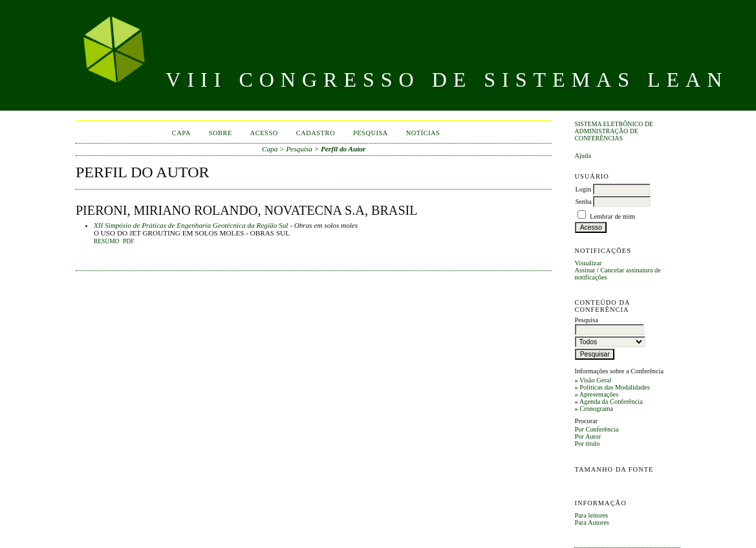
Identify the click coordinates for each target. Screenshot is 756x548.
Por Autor (588, 436)
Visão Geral (595, 380)
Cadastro (316, 133)
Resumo (107, 241)
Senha (583, 202)
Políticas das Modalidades (615, 387)
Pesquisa (371, 133)
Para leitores (591, 515)
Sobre (221, 133)
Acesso (264, 133)
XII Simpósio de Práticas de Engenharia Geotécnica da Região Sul (191, 225)
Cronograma (596, 409)
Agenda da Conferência (611, 401)
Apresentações (599, 394)
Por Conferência (596, 429)
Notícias (423, 133)
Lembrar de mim (612, 216)
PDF (128, 241)
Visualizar (588, 263)
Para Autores (591, 522)
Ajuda (582, 156)
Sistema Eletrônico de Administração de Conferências (614, 131)
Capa (181, 133)
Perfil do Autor (343, 149)
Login (583, 189)
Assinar (585, 270)
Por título (587, 444)
